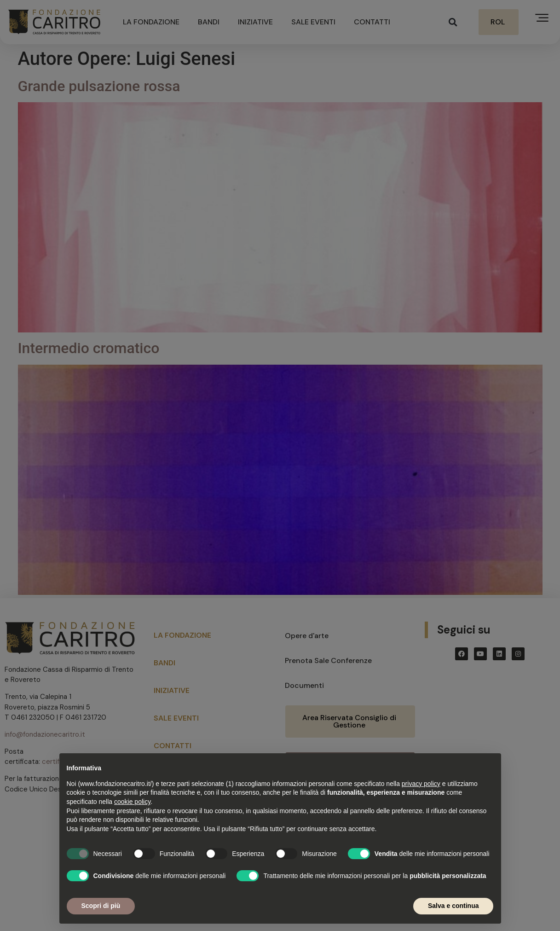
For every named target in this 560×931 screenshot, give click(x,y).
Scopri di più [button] (101, 906)
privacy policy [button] (421, 784)
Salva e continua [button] (453, 906)
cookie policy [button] (132, 802)
